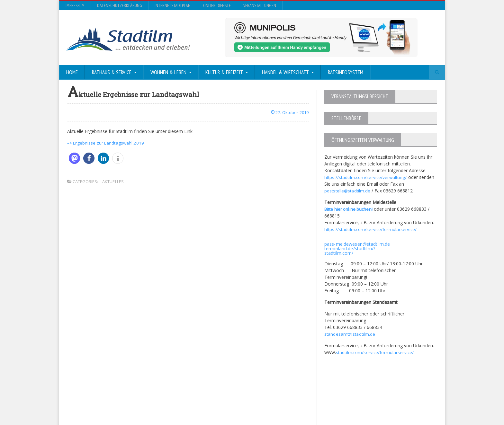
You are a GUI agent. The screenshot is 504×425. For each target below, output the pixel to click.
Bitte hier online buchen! (349, 209)
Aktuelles (113, 182)
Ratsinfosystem (346, 72)
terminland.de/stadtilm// (349, 248)
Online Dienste (217, 5)
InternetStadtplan (173, 5)
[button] (74, 158)
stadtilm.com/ (339, 253)
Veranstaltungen (260, 5)
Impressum (75, 5)
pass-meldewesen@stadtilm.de (357, 244)
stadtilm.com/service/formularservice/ (375, 352)
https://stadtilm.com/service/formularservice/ (371, 229)
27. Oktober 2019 (288, 112)
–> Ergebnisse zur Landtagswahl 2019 (106, 143)
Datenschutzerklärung (120, 5)
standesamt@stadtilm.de (350, 334)
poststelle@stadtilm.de (348, 190)
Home (72, 72)
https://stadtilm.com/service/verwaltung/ (366, 177)
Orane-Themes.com (194, 403)
